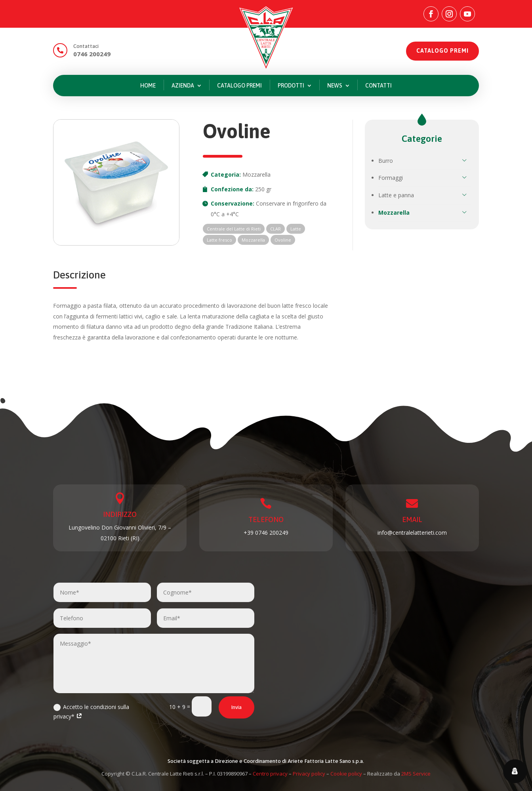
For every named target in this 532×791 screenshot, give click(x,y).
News (335, 86)
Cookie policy (346, 774)
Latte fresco (219, 240)
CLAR (276, 229)
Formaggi (391, 178)
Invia (236, 707)
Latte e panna (396, 195)
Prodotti (291, 86)
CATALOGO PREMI (442, 51)
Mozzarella (256, 174)
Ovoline (283, 240)
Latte (296, 229)
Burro (386, 161)
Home (148, 86)
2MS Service (416, 774)
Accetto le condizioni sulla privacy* (91, 712)
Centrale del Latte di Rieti (234, 229)
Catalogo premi (239, 86)
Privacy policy (309, 774)
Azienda (183, 86)
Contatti (379, 86)
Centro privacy (270, 774)
